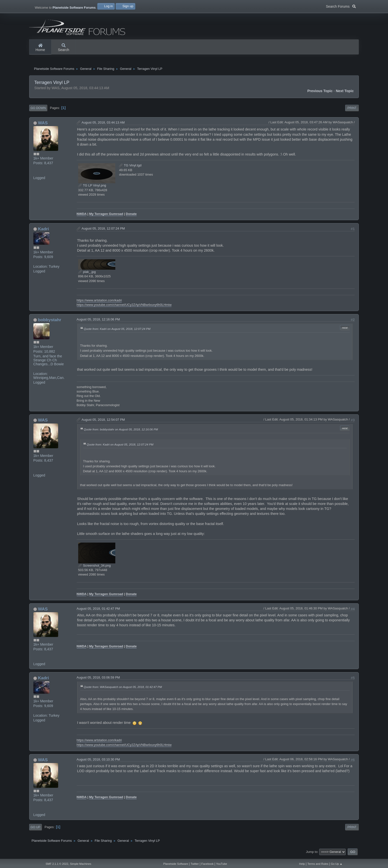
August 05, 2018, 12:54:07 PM (103, 422)
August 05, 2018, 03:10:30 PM (98, 761)
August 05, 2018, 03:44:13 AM (103, 124)
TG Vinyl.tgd (130, 167)
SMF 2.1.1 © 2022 (57, 864)
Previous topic (320, 93)
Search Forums (341, 6)
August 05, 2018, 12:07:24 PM (103, 230)
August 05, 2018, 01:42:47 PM (98, 611)
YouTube (221, 864)
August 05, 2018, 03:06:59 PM (98, 680)
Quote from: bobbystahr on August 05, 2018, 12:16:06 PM (121, 432)
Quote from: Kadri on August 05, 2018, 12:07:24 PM (117, 331)
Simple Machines (81, 864)
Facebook (207, 864)
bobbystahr (49, 322)
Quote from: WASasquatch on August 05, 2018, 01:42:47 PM (123, 689)
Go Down (38, 110)
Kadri (43, 231)
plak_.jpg (87, 274)
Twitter (195, 864)
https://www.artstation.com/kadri (99, 302)
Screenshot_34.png (95, 567)
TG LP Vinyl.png (92, 187)
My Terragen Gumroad (106, 216)
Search (64, 48)
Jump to (312, 854)
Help (302, 864)
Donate (131, 216)
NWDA (82, 216)
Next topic (345, 93)
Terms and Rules (318, 864)
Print (352, 110)
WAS (43, 125)
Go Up (36, 829)
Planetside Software (176, 864)
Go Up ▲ (337, 864)
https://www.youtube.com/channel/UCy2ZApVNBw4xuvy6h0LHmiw (124, 307)
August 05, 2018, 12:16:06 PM (98, 321)
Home (40, 48)
